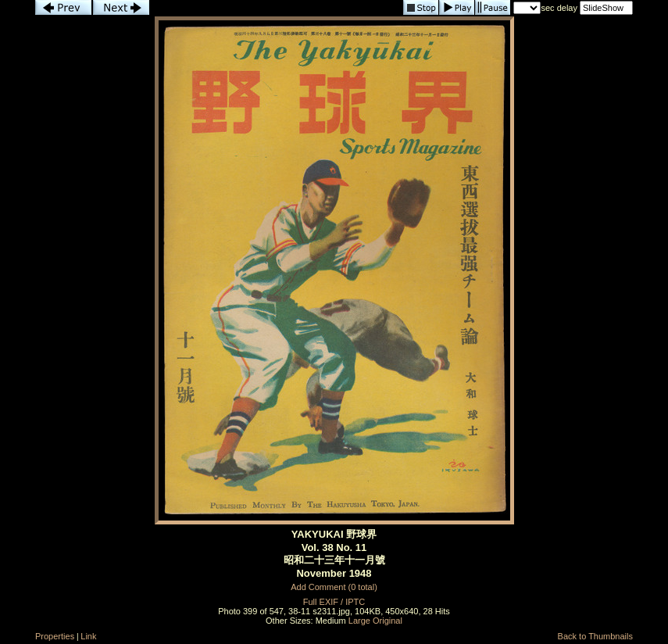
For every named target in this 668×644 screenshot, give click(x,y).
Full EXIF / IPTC (334, 602)
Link (88, 636)
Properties (55, 636)
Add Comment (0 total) (334, 587)
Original (388, 621)
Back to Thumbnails (595, 636)
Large (359, 621)
